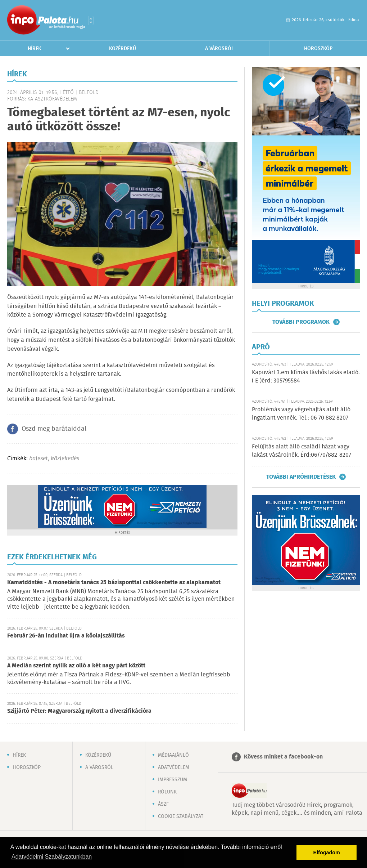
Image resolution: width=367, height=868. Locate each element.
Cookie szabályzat (181, 816)
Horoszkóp (318, 49)
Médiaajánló (173, 755)
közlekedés (65, 459)
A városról (219, 49)
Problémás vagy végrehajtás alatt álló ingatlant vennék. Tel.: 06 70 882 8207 (301, 414)
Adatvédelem (174, 768)
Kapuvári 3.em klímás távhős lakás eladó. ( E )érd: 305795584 (306, 377)
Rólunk (167, 792)
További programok (301, 322)
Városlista (91, 21)
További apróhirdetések (301, 477)
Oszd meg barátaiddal (54, 429)
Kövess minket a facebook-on (283, 757)
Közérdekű (123, 49)
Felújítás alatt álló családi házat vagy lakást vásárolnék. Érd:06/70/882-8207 (302, 451)
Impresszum (173, 780)
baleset (38, 459)
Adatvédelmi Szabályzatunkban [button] (52, 857)
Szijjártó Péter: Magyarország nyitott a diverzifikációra (79, 711)
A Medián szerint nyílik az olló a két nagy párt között (76, 666)
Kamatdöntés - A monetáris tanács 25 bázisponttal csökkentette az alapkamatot (114, 583)
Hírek (35, 49)
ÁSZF (163, 804)
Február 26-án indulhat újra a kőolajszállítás (66, 636)
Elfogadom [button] (327, 853)
